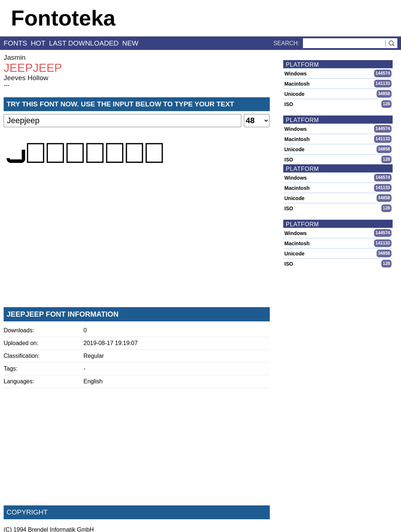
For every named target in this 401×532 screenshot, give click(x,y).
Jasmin (15, 57)
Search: (286, 43)
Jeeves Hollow (26, 78)
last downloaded (84, 43)
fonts (15, 43)
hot (38, 43)
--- (7, 85)
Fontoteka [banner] (63, 18)
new (130, 43)
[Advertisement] (137, 247)
